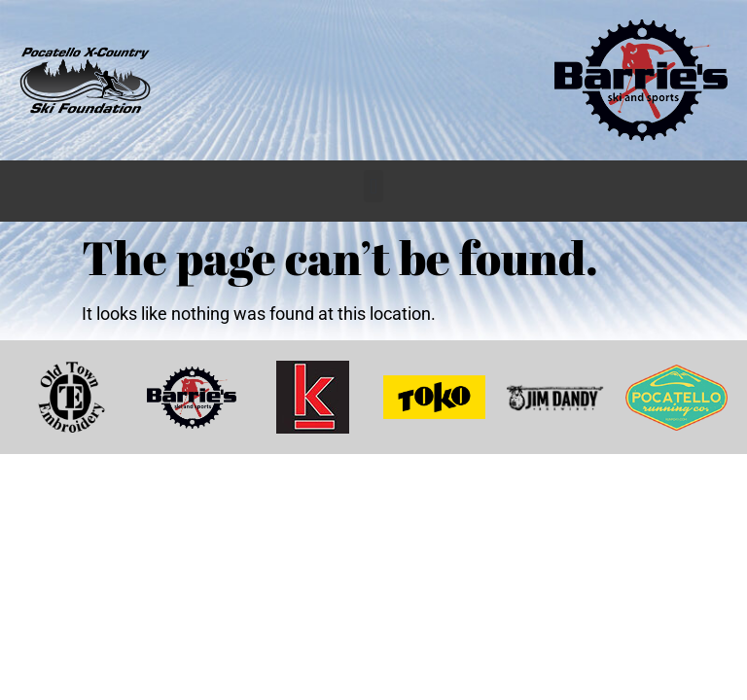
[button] (373, 186)
